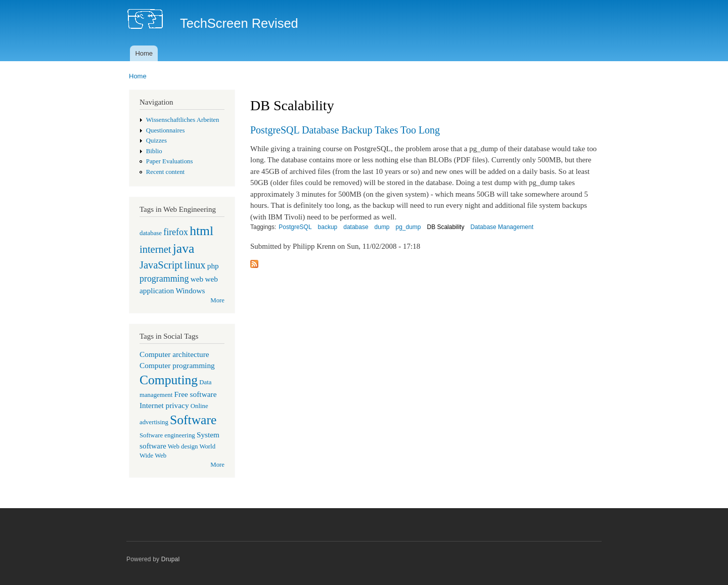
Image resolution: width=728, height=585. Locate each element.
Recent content (165, 172)
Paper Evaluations (170, 161)
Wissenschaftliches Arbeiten (183, 120)
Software (193, 420)
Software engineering (167, 435)
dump (382, 227)
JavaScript (161, 265)
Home (144, 53)
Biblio (154, 151)
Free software (196, 394)
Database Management (502, 227)
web (197, 279)
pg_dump (408, 227)
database (151, 233)
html (201, 231)
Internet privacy (164, 405)
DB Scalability (445, 227)
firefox (176, 232)
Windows (190, 290)
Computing (169, 380)
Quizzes (156, 141)
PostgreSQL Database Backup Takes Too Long (345, 130)
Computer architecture (174, 354)
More (217, 300)
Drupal (171, 559)
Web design (183, 446)
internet (155, 249)
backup (328, 227)
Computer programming (177, 365)
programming (164, 279)
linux (195, 265)
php (213, 266)
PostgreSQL (295, 227)
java (184, 249)
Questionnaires (166, 130)
